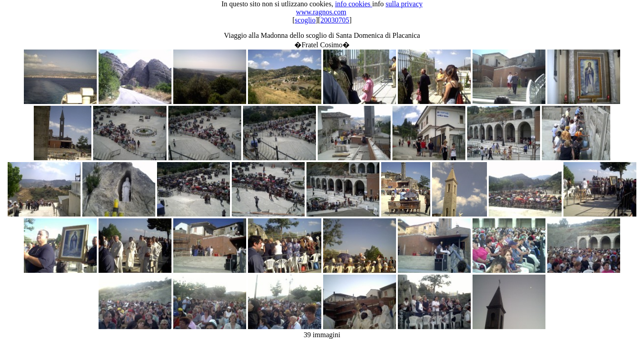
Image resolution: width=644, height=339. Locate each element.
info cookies (354, 4)
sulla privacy (404, 4)
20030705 (335, 20)
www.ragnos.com (321, 12)
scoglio (305, 20)
